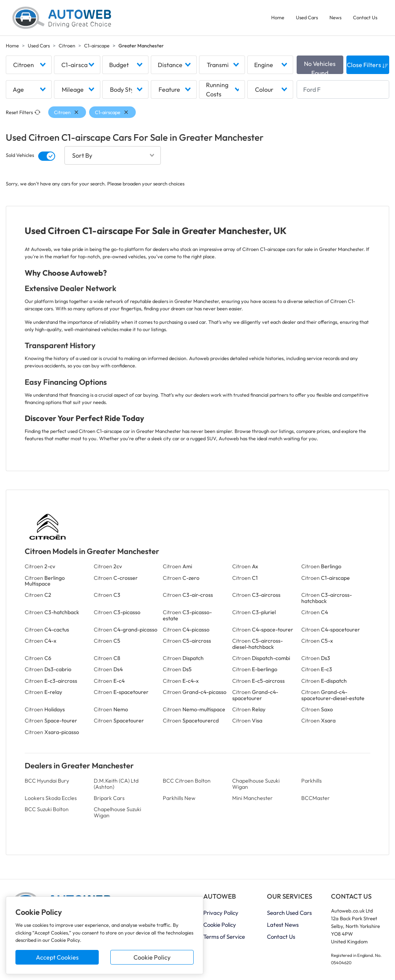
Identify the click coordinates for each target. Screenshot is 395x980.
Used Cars (307, 17)
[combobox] (29, 65)
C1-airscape (97, 45)
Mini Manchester (252, 798)
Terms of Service (224, 937)
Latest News (283, 925)
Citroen (67, 45)
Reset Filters (23, 112)
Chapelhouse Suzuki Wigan (256, 784)
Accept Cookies (57, 957)
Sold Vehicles (20, 155)
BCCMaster (316, 798)
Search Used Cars (289, 913)
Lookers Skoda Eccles (51, 798)
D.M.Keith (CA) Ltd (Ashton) (116, 784)
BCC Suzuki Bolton (47, 809)
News (335, 17)
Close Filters (368, 65)
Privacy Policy (221, 913)
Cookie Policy (152, 957)
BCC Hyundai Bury (47, 781)
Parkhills (311, 781)
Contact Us (365, 17)
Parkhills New (179, 798)
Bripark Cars (109, 798)
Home (278, 17)
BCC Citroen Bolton (187, 781)
